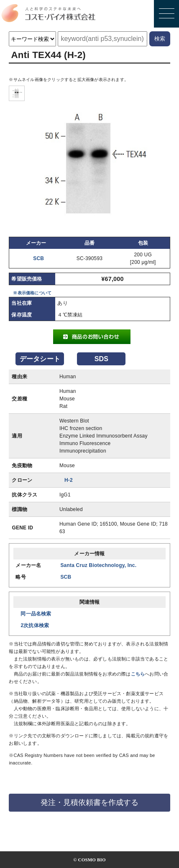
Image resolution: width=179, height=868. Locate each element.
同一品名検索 (36, 614)
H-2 (69, 480)
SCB (38, 258)
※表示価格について (32, 293)
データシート (40, 359)
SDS (102, 359)
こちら (138, 674)
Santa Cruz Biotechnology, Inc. (98, 565)
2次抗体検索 (35, 625)
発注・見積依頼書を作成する (89, 802)
